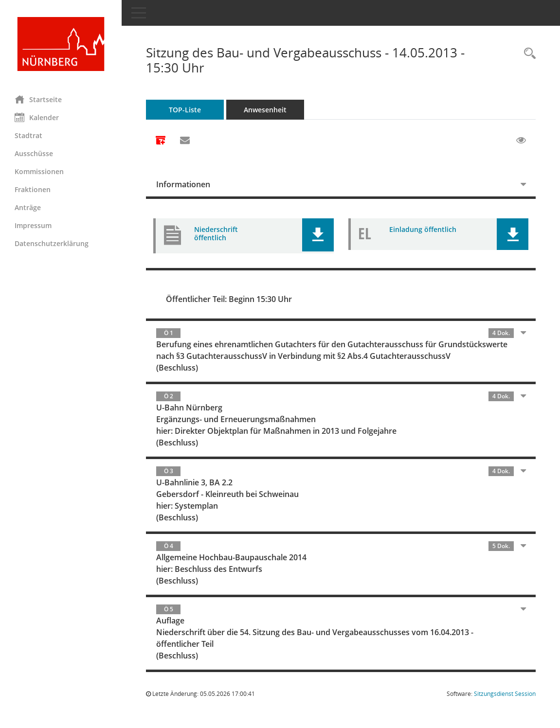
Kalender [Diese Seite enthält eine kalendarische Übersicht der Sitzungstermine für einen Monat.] (37, 117)
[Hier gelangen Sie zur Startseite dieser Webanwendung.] (61, 44)
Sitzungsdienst (505, 694)
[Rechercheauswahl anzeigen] (527, 54)
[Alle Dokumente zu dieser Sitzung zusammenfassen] (161, 141)
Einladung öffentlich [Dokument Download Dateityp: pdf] (423, 229)
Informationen (183, 184)
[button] (318, 235)
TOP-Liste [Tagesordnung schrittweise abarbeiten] (185, 110)
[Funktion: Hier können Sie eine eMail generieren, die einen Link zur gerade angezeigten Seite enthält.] (185, 141)
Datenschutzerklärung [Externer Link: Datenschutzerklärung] (52, 243)
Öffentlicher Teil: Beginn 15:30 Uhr (229, 299)
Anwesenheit (265, 110)
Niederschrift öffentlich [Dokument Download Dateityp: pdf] (216, 233)
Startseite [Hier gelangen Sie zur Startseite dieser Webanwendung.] (38, 99)
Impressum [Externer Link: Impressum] (33, 225)
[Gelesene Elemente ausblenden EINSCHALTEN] (521, 141)
